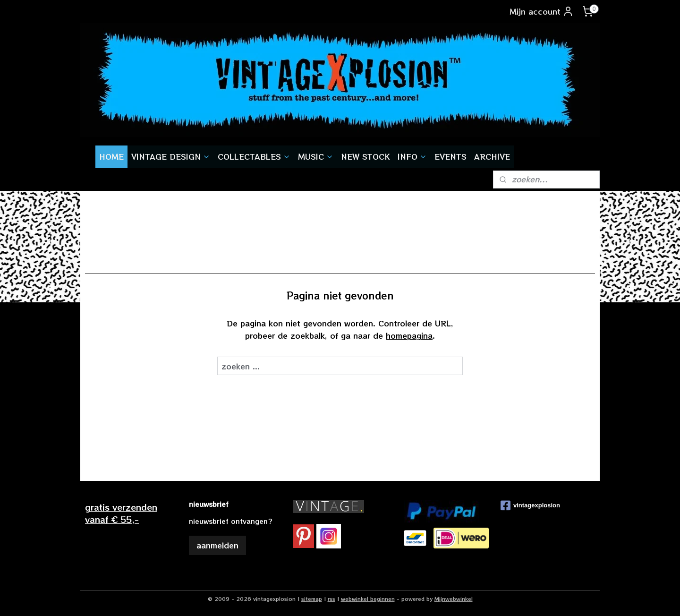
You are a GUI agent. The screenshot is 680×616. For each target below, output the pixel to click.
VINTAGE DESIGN (171, 156)
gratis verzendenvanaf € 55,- (121, 513)
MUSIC (316, 156)
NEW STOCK (365, 156)
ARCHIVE (492, 156)
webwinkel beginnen (368, 599)
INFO (412, 156)
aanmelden (217, 545)
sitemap (312, 599)
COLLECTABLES (254, 156)
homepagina (409, 335)
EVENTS (450, 156)
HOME (111, 156)
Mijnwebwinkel (454, 599)
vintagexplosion (530, 505)
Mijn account (542, 11)
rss (331, 599)
